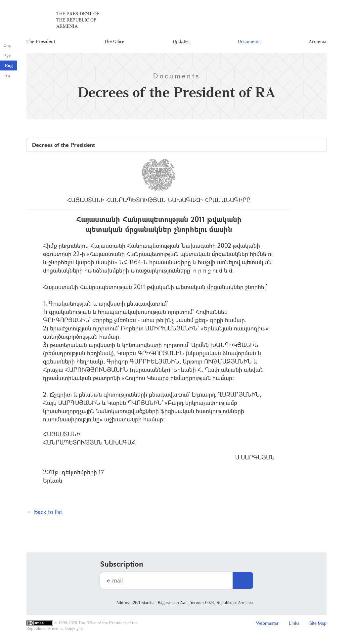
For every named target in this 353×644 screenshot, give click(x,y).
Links (294, 623)
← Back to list (44, 512)
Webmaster (267, 623)
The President (41, 41)
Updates (181, 41)
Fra (7, 75)
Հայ (7, 45)
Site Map (318, 623)
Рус (7, 55)
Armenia (318, 41)
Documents (249, 41)
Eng (9, 65)
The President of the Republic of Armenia (78, 20)
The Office (114, 41)
